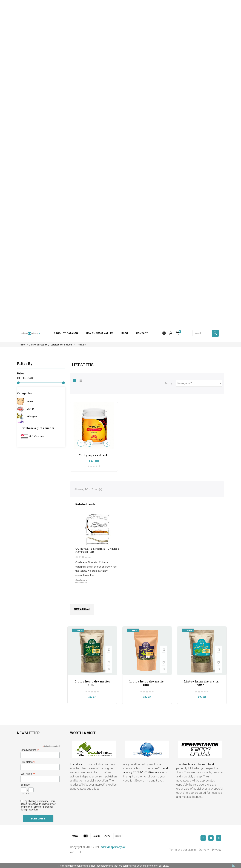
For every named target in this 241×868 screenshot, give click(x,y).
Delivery (204, 850)
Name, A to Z (200, 383)
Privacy (217, 850)
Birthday (25, 785)
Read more (81, 580)
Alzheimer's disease (38, 424)
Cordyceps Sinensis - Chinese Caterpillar (97, 551)
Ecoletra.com (79, 764)
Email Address (30, 750)
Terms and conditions (182, 850)
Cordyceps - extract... (94, 455)
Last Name (28, 774)
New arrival (82, 609)
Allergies (32, 416)
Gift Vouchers (37, 436)
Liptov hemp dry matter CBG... (147, 683)
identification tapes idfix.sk (198, 764)
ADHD (31, 409)
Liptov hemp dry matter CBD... (92, 683)
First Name (28, 762)
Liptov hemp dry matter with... (202, 683)
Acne (30, 401)
